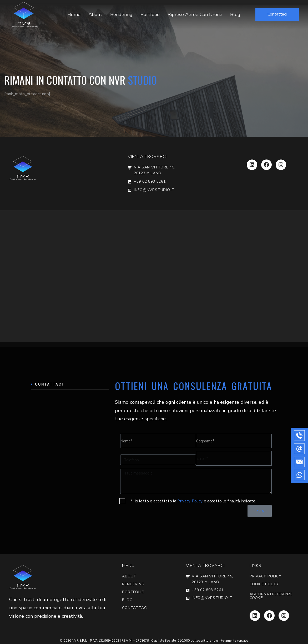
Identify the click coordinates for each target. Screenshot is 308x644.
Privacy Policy (190, 501)
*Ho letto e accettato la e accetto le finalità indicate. (194, 501)
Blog (235, 14)
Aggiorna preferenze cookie (271, 596)
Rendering (121, 14)
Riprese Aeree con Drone (195, 14)
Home (74, 14)
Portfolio (150, 14)
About (95, 14)
